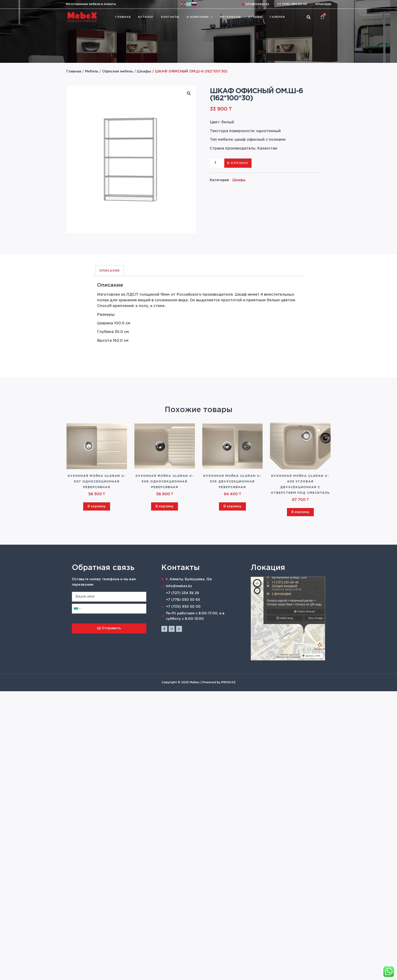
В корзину (238, 163)
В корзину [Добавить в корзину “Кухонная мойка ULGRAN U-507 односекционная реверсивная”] (97, 506)
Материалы (230, 17)
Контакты (170, 17)
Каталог (146, 17)
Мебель (92, 72)
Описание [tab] (110, 271)
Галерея (277, 17)
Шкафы (144, 72)
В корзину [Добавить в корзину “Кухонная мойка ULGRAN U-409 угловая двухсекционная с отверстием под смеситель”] (300, 512)
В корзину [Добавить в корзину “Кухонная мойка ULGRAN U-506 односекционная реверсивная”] (165, 506)
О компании (200, 17)
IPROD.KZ (228, 682)
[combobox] (77, 609)
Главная (123, 17)
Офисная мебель (118, 72)
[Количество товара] (217, 163)
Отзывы (255, 17)
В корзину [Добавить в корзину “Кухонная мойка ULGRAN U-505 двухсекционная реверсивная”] (232, 506)
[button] (308, 17)
